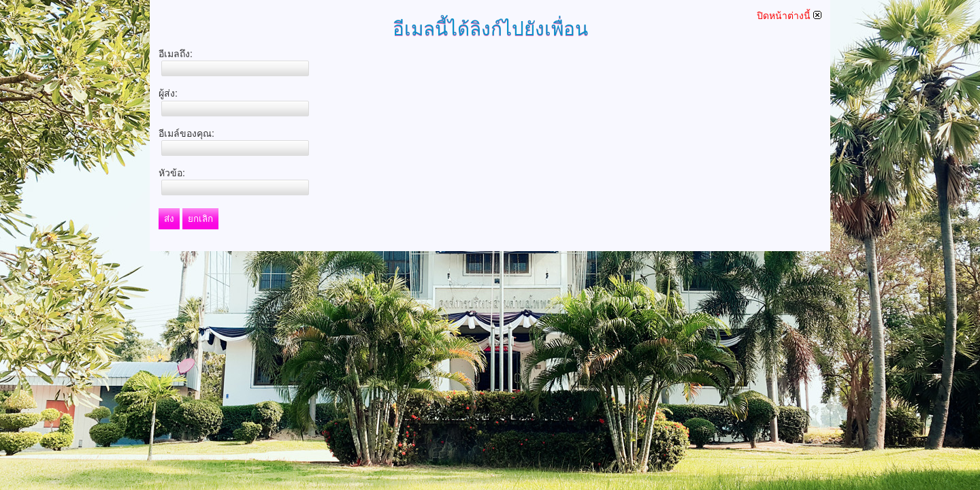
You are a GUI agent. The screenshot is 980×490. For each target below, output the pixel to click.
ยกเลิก (200, 219)
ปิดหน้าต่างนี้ (789, 16)
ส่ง (169, 219)
